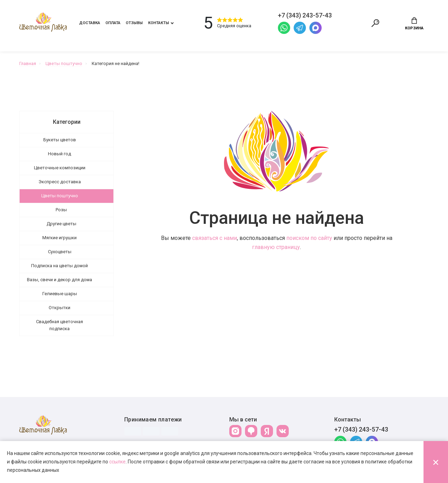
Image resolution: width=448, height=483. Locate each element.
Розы (61, 210)
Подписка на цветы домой (59, 266)
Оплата (113, 23)
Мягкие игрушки (59, 238)
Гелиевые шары (60, 294)
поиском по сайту (309, 239)
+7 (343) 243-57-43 (361, 430)
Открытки (59, 308)
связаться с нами (215, 239)
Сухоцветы (60, 252)
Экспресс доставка (60, 182)
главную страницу (276, 248)
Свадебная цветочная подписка (59, 326)
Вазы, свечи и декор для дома (59, 280)
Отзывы (134, 23)
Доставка (90, 23)
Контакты (159, 23)
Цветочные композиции (60, 168)
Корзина (414, 24)
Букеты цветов (60, 140)
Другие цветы (61, 224)
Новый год (59, 154)
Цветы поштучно (60, 196)
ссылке (117, 462)
